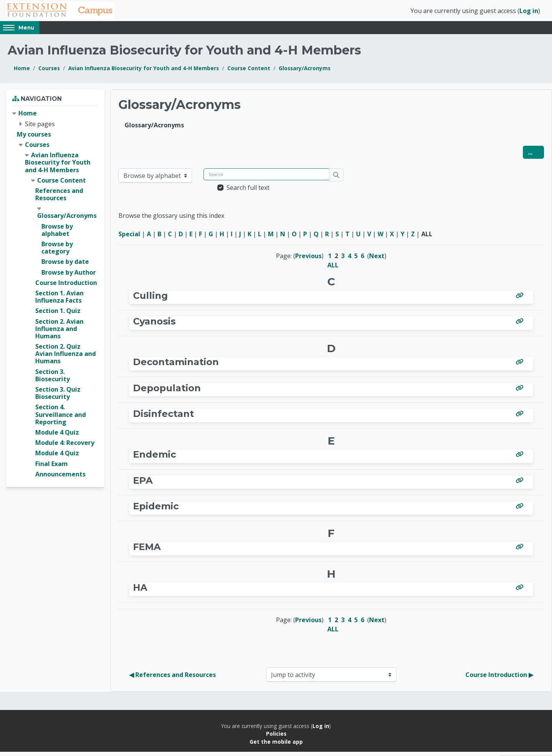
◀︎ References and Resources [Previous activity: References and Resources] (172, 679)
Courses (49, 72)
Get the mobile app (276, 745)
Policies (276, 738)
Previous (308, 260)
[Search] (266, 179)
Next (377, 260)
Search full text (248, 192)
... (536, 156)
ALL (333, 269)
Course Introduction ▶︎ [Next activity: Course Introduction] (499, 679)
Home (22, 72)
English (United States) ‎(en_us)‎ (104, 31)
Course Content (249, 72)
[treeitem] (55, 298)
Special (129, 238)
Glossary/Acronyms (305, 72)
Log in (529, 13)
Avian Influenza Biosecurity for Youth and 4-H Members (144, 72)
